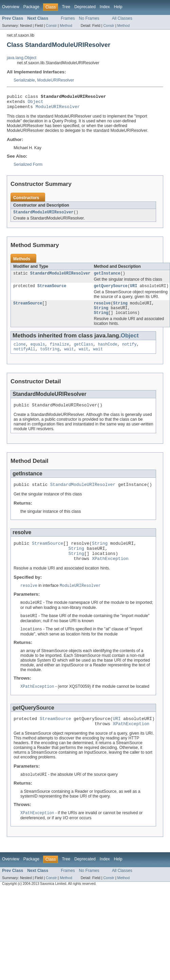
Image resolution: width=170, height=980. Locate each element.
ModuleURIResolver (56, 80)
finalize (60, 352)
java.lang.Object (22, 58)
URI (134, 291)
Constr (51, 25)
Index (105, 7)
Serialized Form (28, 168)
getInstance (107, 278)
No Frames (89, 18)
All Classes (122, 18)
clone (20, 352)
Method (66, 25)
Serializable (24, 80)
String (120, 309)
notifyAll (24, 357)
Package (31, 7)
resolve (102, 309)
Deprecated (85, 7)
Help (118, 7)
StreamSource (52, 291)
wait (69, 357)
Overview (11, 7)
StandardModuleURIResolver (43, 216)
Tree (66, 7)
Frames (68, 18)
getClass (84, 352)
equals (38, 352)
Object (36, 103)
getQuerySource (111, 291)
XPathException (110, 573)
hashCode (108, 352)
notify (129, 352)
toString (50, 357)
